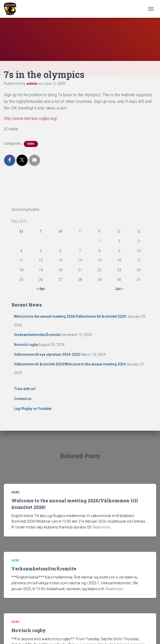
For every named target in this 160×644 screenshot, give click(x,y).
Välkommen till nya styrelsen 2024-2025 (47, 355)
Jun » (119, 289)
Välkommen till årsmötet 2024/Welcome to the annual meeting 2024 (70, 364)
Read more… (103, 527)
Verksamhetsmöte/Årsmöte (37, 335)
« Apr (41, 289)
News (31, 144)
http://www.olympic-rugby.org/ (31, 118)
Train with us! (25, 389)
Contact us (23, 399)
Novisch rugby (26, 345)
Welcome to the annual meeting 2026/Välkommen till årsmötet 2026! (70, 316)
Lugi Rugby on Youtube (33, 409)
